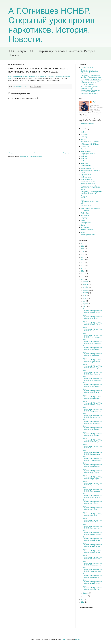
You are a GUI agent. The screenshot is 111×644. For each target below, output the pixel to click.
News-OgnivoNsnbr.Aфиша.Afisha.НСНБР (91, 202)
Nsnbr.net (84, 161)
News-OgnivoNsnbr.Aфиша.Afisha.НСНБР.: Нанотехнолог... (93, 526)
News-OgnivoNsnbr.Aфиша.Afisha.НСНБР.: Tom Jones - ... (93, 502)
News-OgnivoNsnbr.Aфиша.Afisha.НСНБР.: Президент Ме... (93, 483)
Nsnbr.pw (84, 156)
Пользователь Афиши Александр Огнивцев (88, 183)
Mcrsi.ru (83, 139)
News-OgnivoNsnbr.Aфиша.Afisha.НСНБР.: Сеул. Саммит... (93, 372)
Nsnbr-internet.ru (86, 151)
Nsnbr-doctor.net (86, 166)
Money (83, 232)
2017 (83, 265)
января (85, 596)
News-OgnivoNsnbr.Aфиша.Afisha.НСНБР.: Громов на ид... (93, 489)
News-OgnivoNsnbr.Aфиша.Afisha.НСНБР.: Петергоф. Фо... (93, 415)
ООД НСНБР (85, 211)
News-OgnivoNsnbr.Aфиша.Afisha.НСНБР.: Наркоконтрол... (93, 588)
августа (86, 293)
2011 (83, 599)
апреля (85, 304)
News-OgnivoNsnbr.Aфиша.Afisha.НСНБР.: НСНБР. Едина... (93, 533)
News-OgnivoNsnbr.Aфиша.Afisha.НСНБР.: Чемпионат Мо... (93, 570)
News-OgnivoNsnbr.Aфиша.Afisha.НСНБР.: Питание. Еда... (93, 440)
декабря (86, 282)
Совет (83, 220)
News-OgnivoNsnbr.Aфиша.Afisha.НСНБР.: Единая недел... (93, 391)
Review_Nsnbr (85, 213)
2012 (83, 279)
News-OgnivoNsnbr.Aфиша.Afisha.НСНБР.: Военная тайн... (93, 428)
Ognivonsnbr (97, 102)
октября (86, 287)
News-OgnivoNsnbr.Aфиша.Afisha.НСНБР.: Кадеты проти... (93, 471)
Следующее (13, 153)
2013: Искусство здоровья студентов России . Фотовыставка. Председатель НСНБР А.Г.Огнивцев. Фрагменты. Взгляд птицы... (91, 90)
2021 (83, 255)
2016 (83, 268)
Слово (83, 225)
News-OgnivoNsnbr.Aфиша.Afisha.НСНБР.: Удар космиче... (93, 434)
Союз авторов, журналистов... (91, 208)
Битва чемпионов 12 (88, 168)
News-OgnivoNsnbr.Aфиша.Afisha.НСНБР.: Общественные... (93, 563)
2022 (83, 252)
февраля (86, 593)
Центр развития (86, 223)
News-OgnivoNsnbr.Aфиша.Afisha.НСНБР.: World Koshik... (93, 317)
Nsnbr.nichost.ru (86, 177)
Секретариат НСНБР (88, 154)
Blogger (77, 640)
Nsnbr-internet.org (87, 180)
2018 (83, 263)
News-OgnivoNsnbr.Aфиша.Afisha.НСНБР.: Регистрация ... (93, 496)
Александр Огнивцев (88, 235)
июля (85, 295)
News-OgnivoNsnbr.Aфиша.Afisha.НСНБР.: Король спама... (93, 452)
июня (85, 298)
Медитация (84, 218)
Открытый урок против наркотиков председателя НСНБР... (89, 72)
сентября (86, 290)
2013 (83, 277)
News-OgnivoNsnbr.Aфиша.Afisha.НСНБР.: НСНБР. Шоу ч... (93, 323)
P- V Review (85, 227)
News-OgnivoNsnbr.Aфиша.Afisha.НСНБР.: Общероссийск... (93, 557)
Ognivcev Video (86, 175)
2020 (83, 257)
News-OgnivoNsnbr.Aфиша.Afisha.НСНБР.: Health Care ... (93, 520)
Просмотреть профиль (86, 124)
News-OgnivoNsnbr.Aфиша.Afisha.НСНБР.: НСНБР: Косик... (93, 582)
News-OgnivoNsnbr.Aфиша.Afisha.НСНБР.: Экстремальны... (93, 446)
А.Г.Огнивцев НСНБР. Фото (90, 142)
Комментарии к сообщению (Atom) (31, 156)
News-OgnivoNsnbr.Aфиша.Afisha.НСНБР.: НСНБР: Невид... (93, 403)
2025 (83, 243)
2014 (83, 274)
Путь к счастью (86, 206)
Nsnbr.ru (83, 132)
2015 (83, 271)
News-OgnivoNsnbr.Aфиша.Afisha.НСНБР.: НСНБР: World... (93, 311)
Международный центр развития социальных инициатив (92, 193)
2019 (83, 260)
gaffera (64, 640)
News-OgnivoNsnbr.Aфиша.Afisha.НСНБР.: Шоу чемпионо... (93, 341)
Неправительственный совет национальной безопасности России (90, 188)
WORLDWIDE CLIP (87, 230)
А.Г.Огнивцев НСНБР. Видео (90, 144)
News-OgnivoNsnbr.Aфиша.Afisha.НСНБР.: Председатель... (93, 409)
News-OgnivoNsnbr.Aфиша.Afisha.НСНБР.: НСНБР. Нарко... (93, 539)
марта (85, 307)
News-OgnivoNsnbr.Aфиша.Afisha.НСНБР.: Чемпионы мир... (93, 459)
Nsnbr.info (84, 158)
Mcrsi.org (84, 137)
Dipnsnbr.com (85, 146)
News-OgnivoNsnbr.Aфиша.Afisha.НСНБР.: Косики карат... (93, 397)
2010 (83, 602)
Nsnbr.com (84, 163)
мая (84, 301)
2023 (83, 249)
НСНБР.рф (84, 134)
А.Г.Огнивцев (85, 215)
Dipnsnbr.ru (84, 149)
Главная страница (40, 153)
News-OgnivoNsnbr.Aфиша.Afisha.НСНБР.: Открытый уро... (93, 366)
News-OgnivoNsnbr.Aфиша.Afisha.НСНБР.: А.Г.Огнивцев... (93, 329)
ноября (85, 285)
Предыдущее (67, 153)
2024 (83, 246)
